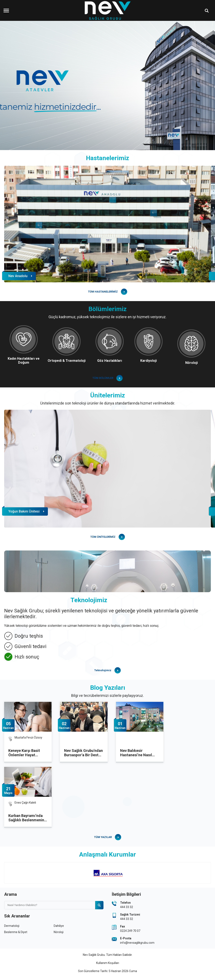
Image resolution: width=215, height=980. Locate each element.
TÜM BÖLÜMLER (103, 378)
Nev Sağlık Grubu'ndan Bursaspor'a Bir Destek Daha (83, 753)
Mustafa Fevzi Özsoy (28, 738)
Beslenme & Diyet (16, 932)
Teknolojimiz (103, 670)
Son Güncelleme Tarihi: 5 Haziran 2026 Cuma (107, 971)
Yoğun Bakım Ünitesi (24, 511)
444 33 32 (127, 907)
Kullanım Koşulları (108, 963)
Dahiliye (59, 926)
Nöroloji (59, 932)
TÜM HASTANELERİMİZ (103, 292)
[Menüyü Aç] (6, 10)
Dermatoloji (12, 926)
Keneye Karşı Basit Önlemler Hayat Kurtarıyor (24, 753)
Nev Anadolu (18, 276)
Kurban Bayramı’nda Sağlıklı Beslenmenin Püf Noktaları (26, 818)
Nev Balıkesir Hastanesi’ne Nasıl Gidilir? (136, 753)
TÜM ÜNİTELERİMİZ (103, 537)
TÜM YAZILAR (103, 837)
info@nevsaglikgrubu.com (137, 943)
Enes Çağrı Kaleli (25, 803)
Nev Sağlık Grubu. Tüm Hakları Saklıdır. (108, 955)
